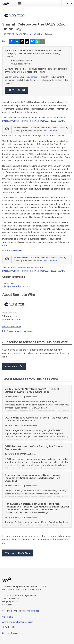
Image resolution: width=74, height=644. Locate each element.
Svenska (6, 633)
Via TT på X (8, 617)
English (15, 633)
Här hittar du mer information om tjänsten (22, 590)
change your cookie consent (25, 77)
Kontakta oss (33, 611)
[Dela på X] (22, 42)
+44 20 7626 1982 (12, 327)
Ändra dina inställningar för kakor (18, 622)
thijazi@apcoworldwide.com (16, 286)
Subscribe (14, 367)
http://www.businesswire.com (17, 331)
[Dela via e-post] (43, 42)
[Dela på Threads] (27, 42)
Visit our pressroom (18, 553)
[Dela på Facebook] (11, 42)
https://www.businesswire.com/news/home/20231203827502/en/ (34, 121)
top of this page (50, 131)
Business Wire (32, 34)
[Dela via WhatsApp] (38, 42)
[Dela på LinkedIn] (17, 42)
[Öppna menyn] (20, 3)
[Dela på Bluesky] (32, 42)
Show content (16, 90)
